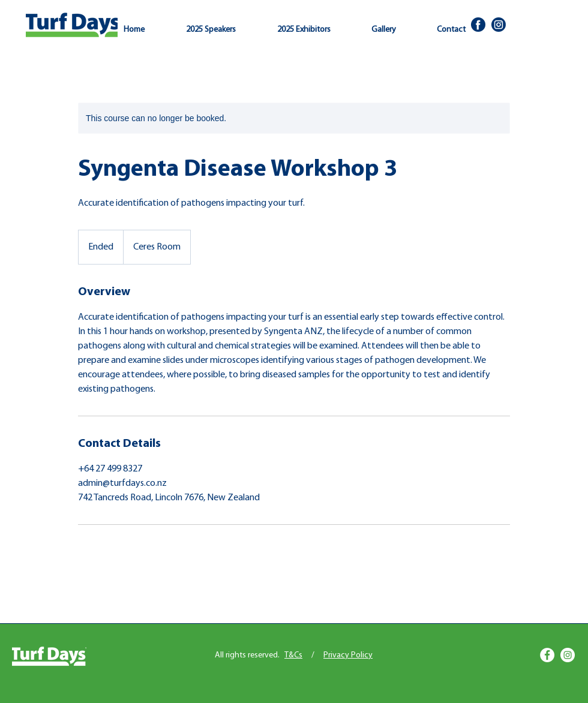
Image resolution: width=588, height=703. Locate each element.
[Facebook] (547, 655)
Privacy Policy (348, 655)
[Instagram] (568, 655)
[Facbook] (478, 25)
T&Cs (293, 655)
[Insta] (499, 25)
